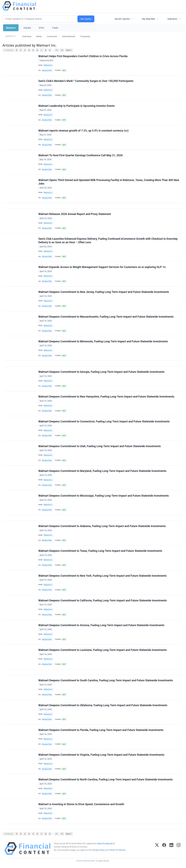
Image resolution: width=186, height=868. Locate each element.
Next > (69, 50)
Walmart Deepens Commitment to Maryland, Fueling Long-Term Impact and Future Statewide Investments (102, 471)
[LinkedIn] (171, 849)
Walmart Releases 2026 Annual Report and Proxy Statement (75, 214)
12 (62, 50)
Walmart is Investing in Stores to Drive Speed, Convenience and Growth (81, 804)
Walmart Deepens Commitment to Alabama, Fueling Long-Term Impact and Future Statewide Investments (102, 526)
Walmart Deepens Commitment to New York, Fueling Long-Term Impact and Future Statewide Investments (102, 576)
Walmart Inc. (48, 65)
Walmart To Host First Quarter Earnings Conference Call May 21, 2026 (81, 155)
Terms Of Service (117, 850)
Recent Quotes (122, 19)
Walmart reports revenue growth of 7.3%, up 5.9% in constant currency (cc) (83, 131)
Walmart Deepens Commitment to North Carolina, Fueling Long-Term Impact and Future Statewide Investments (105, 779)
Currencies (52, 36)
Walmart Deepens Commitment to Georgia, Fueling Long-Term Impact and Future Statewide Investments (101, 372)
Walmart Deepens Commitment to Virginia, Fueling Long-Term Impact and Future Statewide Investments (101, 755)
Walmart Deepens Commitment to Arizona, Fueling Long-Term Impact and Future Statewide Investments (101, 625)
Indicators (172, 19)
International (69, 36)
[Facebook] (164, 849)
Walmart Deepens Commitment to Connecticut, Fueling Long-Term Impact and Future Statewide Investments (104, 421)
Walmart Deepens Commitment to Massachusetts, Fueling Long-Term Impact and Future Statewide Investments (106, 317)
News (39, 36)
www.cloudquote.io (106, 843)
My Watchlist (149, 19)
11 (57, 50)
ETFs (41, 28)
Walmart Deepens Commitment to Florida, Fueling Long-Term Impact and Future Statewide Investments (101, 730)
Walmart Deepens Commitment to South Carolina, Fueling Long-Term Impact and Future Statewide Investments (106, 680)
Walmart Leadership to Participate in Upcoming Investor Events (77, 106)
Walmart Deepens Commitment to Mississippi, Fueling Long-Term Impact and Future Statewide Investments (104, 496)
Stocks (27, 28)
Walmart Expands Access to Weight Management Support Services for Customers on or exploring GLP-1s (102, 267)
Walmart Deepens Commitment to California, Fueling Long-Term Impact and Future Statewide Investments (103, 600)
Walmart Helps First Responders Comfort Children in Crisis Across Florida (83, 56)
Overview (27, 36)
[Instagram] (179, 849)
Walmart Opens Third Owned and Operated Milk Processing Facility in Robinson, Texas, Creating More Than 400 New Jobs (109, 182)
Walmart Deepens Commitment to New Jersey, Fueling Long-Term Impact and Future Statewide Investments (104, 292)
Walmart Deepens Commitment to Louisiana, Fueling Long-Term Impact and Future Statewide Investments (103, 650)
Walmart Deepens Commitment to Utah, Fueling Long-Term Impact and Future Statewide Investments (100, 446)
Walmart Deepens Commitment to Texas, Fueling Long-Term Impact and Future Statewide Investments (100, 551)
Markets (11, 28)
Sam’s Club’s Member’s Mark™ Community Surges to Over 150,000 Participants (86, 81)
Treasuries (85, 36)
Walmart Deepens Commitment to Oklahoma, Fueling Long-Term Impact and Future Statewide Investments (103, 705)
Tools (55, 28)
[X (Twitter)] (157, 849)
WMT (64, 70)
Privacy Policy (98, 850)
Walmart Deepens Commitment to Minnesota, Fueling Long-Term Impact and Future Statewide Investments (103, 341)
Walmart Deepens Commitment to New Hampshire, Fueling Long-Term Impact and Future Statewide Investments (106, 397)
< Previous (9, 50)
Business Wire (47, 70)
